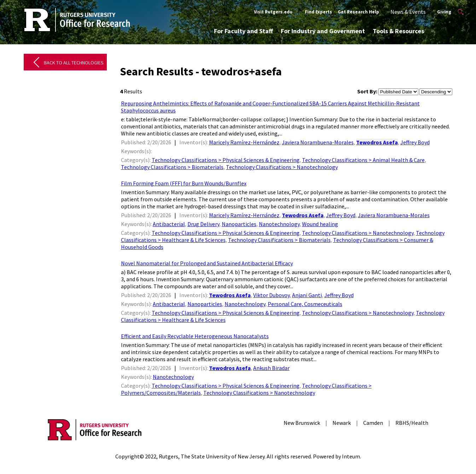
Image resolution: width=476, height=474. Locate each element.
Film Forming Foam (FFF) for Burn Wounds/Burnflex (184, 183)
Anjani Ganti (307, 295)
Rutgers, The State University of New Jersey (212, 456)
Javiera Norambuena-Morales (318, 142)
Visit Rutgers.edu (273, 12)
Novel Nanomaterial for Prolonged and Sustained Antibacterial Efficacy (207, 263)
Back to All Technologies (74, 63)
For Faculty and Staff (243, 31)
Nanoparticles (239, 224)
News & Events (408, 12)
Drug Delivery (203, 224)
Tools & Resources (398, 31)
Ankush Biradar (271, 368)
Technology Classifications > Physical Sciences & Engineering (226, 160)
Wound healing (320, 224)
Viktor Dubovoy (271, 295)
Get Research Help (358, 12)
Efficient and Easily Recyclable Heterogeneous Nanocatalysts (195, 336)
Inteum (351, 456)
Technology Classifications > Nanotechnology (282, 167)
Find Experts (318, 12)
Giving (444, 12)
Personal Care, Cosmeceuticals (305, 304)
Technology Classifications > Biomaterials (172, 167)
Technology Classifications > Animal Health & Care (363, 160)
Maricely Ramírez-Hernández (244, 142)
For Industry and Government (323, 31)
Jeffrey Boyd (415, 142)
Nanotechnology (279, 224)
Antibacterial (169, 224)
